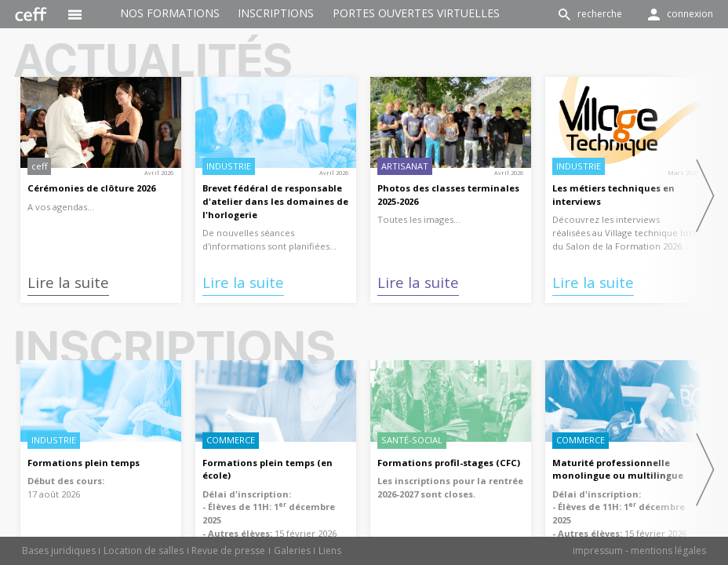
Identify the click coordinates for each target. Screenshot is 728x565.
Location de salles (144, 550)
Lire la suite (68, 282)
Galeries (292, 550)
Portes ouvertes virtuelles (416, 13)
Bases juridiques (59, 550)
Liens (330, 550)
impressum (598, 550)
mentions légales (668, 550)
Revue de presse (228, 550)
